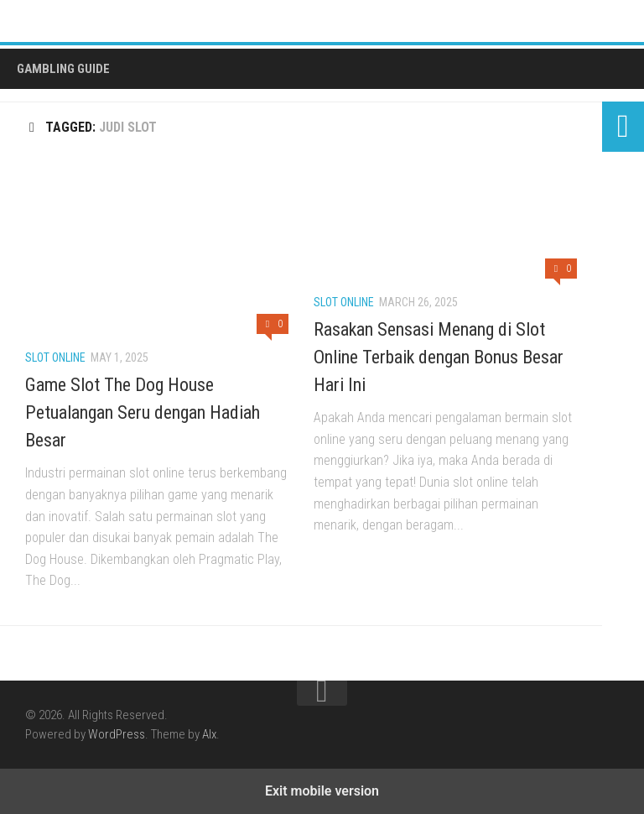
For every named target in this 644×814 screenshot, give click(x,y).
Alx (209, 734)
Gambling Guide (63, 69)
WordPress (117, 734)
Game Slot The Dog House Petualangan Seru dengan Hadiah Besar (143, 412)
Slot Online (55, 357)
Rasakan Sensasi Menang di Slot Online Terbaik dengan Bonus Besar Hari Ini (439, 357)
